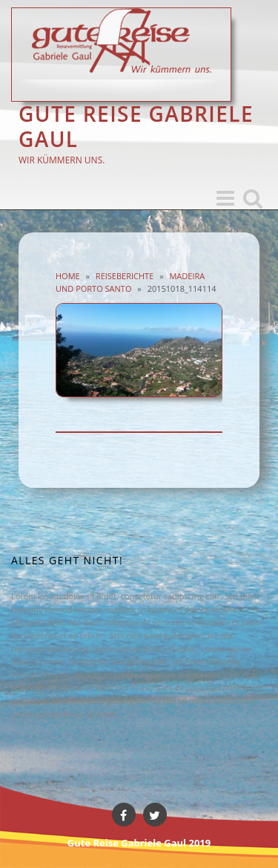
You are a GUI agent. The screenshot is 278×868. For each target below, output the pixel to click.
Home (68, 276)
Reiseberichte (125, 276)
